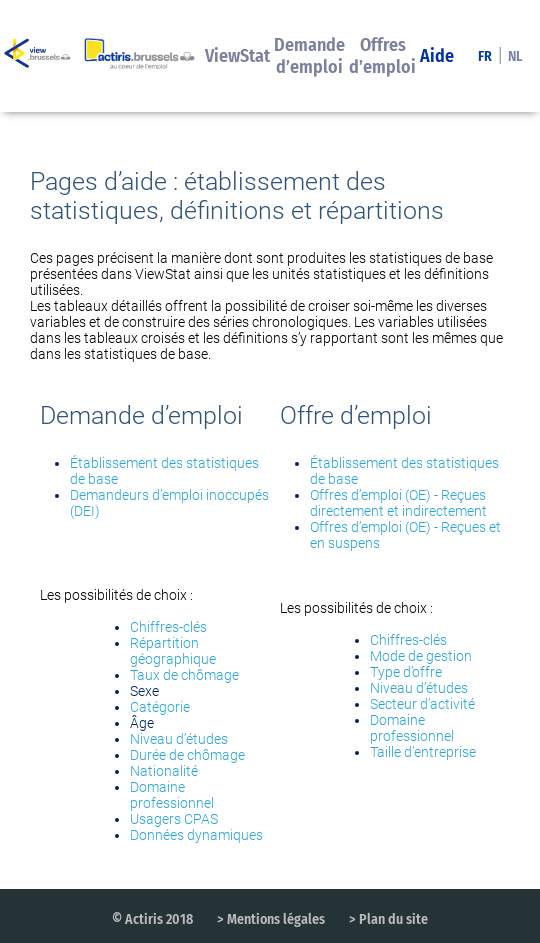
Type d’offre (406, 672)
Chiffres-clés (168, 627)
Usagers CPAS (174, 819)
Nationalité (164, 771)
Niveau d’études (179, 739)
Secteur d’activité (422, 704)
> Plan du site (388, 919)
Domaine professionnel (172, 795)
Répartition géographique (173, 651)
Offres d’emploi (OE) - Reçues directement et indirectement (398, 503)
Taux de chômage (184, 675)
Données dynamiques (196, 835)
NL (515, 56)
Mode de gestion (421, 656)
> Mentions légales (271, 919)
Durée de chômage (187, 755)
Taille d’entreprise (423, 752)
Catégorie (160, 707)
